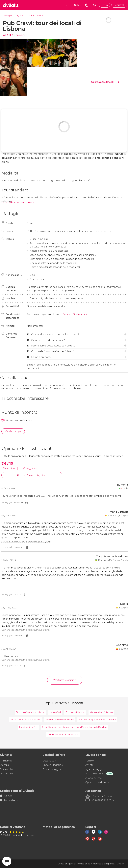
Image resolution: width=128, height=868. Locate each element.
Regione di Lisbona (24, 16)
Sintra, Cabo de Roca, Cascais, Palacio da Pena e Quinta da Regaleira (75, 727)
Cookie (120, 864)
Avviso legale (84, 864)
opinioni (20, 35)
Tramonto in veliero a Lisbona (30, 712)
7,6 (7, 35)
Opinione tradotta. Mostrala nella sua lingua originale (26, 541)
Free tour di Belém (28, 727)
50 (14, 35)
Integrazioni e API (95, 774)
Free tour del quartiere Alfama (59, 720)
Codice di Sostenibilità (75, 314)
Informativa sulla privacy (104, 864)
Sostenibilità (7, 769)
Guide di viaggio (52, 769)
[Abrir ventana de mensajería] (7, 861)
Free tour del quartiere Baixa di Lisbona (97, 720)
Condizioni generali (67, 864)
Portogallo (8, 16)
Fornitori (90, 761)
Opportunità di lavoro (98, 782)
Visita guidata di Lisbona (101, 712)
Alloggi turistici (94, 778)
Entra (105, 5)
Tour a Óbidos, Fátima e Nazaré (25, 720)
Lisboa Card (55, 712)
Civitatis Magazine (53, 765)
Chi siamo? (6, 761)
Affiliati (89, 765)
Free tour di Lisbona (75, 712)
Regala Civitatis (9, 774)
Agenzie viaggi (94, 769)
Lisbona (39, 16)
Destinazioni (50, 761)
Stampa (4, 765)
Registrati (119, 5)
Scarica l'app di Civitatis (17, 791)
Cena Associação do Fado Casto (63, 734)
